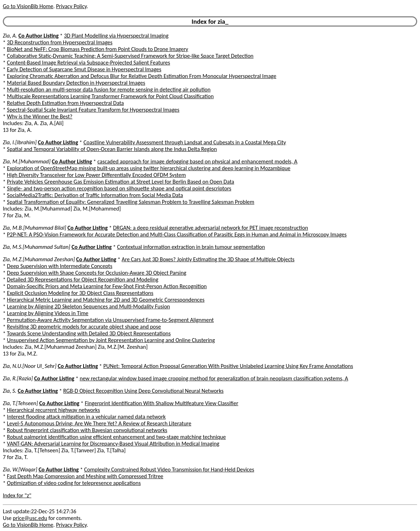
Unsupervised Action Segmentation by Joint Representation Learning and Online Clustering (111, 340)
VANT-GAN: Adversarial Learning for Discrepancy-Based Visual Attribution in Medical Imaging (113, 444)
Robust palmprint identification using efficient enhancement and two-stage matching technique (117, 437)
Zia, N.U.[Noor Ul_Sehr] (30, 366)
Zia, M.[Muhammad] (27, 161)
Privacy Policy (71, 6)
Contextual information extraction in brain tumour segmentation (191, 247)
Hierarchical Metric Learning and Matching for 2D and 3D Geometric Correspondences (106, 300)
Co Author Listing (38, 36)
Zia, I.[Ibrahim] (20, 142)
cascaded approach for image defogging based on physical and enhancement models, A (197, 161)
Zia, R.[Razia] (18, 378)
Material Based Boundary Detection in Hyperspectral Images (76, 83)
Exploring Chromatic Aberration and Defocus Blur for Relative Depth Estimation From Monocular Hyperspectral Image (142, 76)
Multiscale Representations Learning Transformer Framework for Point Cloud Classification (110, 96)
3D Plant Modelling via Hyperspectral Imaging (116, 36)
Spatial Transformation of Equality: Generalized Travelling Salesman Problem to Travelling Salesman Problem (131, 202)
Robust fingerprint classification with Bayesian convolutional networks (87, 430)
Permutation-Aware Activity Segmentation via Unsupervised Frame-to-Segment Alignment (110, 320)
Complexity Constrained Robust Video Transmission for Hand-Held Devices (169, 469)
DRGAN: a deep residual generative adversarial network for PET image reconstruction (211, 228)
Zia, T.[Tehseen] (20, 403)
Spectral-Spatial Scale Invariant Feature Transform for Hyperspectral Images (93, 110)
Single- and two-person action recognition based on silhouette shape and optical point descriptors (119, 188)
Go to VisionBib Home (28, 6)
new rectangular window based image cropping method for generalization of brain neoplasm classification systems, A (214, 378)
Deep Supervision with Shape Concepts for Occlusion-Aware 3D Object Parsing (97, 273)
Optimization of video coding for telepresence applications (74, 483)
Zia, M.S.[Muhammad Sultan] (36, 247)
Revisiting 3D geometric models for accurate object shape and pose (84, 327)
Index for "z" (17, 495)
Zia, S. (10, 391)
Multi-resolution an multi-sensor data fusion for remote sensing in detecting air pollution (109, 90)
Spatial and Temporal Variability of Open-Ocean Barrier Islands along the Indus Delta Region (112, 149)
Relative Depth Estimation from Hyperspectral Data (66, 103)
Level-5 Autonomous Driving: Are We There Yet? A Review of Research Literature (99, 423)
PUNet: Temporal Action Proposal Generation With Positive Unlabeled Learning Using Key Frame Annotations (228, 366)
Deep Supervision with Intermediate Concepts (60, 266)
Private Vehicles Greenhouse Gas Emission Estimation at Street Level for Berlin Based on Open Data (121, 182)
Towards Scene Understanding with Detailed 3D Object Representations (89, 333)
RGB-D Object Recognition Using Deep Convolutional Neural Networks (144, 391)
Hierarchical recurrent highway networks (54, 410)
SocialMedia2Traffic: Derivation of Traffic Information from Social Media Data (95, 195)
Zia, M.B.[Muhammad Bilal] (35, 228)
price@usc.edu (30, 518)
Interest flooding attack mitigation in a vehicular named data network (86, 417)
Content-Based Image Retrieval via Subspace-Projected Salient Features (89, 63)
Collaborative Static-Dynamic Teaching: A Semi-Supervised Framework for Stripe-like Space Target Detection (130, 56)
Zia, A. (10, 36)
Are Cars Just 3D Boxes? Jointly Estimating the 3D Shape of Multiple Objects (208, 259)
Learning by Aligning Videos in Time (48, 313)
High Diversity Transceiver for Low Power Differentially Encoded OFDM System (97, 175)
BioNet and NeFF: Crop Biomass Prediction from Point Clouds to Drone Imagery (98, 49)
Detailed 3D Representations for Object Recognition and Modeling (83, 280)
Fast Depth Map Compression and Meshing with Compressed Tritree (85, 476)
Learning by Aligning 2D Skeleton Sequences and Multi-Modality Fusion (89, 306)
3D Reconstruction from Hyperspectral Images (60, 42)
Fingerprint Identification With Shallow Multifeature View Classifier (161, 403)
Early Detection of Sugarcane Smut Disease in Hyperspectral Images (84, 69)
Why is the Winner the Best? (40, 116)
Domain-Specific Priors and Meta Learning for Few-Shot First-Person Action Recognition (107, 286)
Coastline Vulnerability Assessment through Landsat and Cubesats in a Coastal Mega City (185, 142)
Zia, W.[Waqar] (20, 469)
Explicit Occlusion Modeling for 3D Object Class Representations (80, 293)
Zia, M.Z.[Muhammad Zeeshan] (39, 259)
